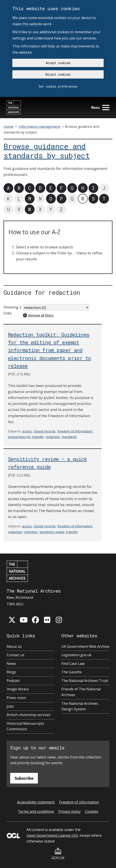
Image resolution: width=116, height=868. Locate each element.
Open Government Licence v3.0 (52, 835)
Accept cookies (58, 63)
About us (14, 646)
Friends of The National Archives (81, 692)
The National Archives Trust (85, 681)
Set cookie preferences (58, 86)
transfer (72, 532)
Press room (16, 698)
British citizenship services (29, 715)
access (27, 431)
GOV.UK (58, 854)
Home (8, 126)
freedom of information (75, 431)
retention (31, 532)
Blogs (11, 672)
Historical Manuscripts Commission (25, 726)
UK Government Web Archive (85, 646)
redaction (53, 437)
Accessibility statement (36, 802)
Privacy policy (70, 811)
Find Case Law (73, 664)
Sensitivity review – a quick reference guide (47, 463)
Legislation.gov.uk (76, 655)
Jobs (10, 706)
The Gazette (72, 672)
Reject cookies (58, 74)
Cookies (92, 811)
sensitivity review (52, 532)
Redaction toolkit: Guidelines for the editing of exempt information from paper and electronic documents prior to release (49, 350)
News (11, 664)
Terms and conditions (36, 811)
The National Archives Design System (80, 706)
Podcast (13, 681)
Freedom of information (79, 802)
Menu (100, 107)
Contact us (15, 655)
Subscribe (24, 778)
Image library (18, 689)
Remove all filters (41, 315)
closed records (45, 431)
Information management (40, 126)
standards (69, 437)
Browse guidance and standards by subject (47, 151)
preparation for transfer (26, 437)
